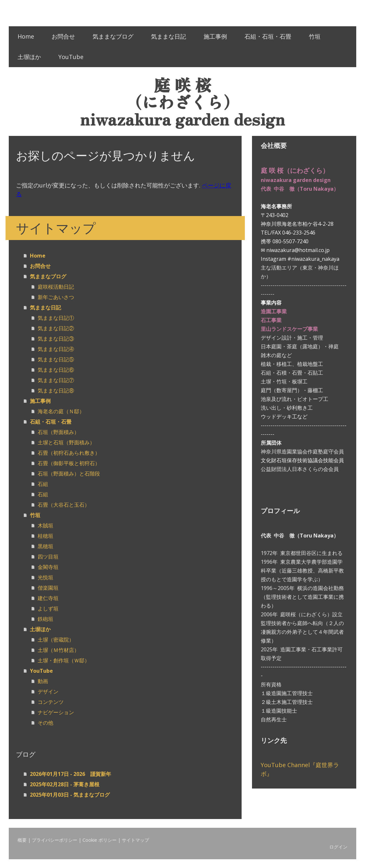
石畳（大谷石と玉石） (64, 505)
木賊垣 (45, 525)
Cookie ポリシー (100, 840)
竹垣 (315, 36)
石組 (43, 484)
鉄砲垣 (45, 619)
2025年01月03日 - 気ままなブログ (70, 795)
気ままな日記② (56, 328)
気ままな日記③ (56, 339)
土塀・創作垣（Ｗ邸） (64, 660)
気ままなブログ (113, 36)
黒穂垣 (45, 546)
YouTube (71, 57)
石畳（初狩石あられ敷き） (69, 453)
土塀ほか (29, 57)
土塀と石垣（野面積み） (66, 442)
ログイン (338, 847)
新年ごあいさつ (56, 297)
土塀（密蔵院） (56, 640)
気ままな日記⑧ (56, 391)
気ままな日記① (56, 318)
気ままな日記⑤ (56, 359)
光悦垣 (45, 577)
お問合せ (63, 36)
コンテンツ (51, 702)
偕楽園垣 (48, 588)
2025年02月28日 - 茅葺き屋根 (65, 784)
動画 (43, 681)
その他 (45, 723)
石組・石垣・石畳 (268, 36)
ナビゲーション (56, 712)
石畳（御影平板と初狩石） (69, 463)
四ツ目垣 (48, 557)
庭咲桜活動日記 (56, 287)
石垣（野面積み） (58, 432)
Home (26, 36)
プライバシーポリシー (55, 840)
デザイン (48, 692)
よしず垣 (48, 609)
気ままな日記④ (56, 349)
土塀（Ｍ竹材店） (58, 650)
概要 (22, 840)
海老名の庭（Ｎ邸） (61, 411)
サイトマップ (135, 840)
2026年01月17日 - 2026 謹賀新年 (70, 774)
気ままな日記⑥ (56, 370)
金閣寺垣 (48, 567)
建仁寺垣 (48, 598)
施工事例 (215, 36)
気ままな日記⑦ (56, 380)
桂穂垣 (45, 536)
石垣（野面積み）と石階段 (69, 474)
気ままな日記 (169, 36)
